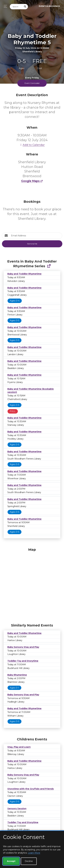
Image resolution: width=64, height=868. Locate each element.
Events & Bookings (49, 6)
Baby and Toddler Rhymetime (24, 274)
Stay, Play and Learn (19, 747)
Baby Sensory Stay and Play (23, 647)
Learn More (34, 853)
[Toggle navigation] (5, 6)
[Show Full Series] (49, 266)
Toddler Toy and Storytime (23, 661)
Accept (11, 861)
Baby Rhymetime (17, 675)
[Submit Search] (25, 7)
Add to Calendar (32, 145)
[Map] (32, 585)
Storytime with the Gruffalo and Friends (31, 789)
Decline (29, 861)
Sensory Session (17, 809)
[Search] (16, 7)
